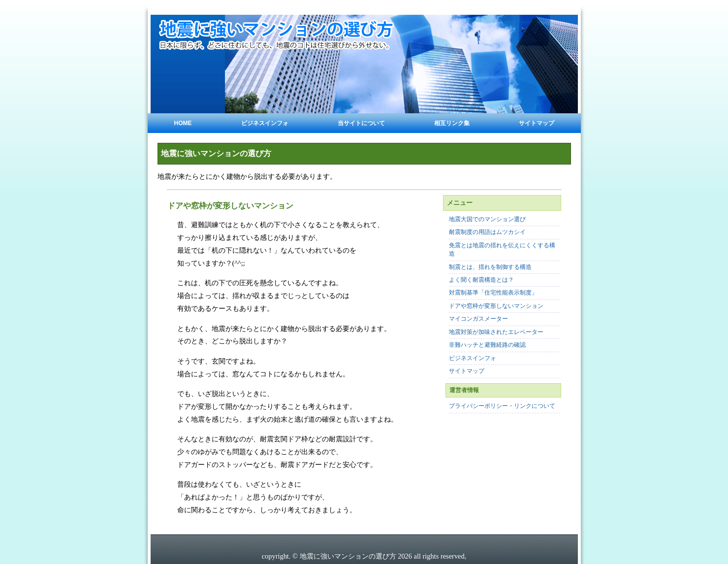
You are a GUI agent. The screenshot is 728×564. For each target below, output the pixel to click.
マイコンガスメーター (478, 319)
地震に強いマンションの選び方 (216, 153)
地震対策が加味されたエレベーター (496, 332)
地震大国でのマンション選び (487, 219)
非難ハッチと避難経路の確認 (487, 345)
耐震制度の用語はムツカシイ (487, 232)
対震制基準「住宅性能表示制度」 (493, 293)
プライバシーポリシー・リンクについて (502, 406)
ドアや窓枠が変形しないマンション (496, 306)
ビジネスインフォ (265, 123)
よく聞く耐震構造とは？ (481, 280)
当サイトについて (361, 123)
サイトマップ (537, 123)
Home (183, 123)
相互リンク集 (452, 123)
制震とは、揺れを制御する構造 (490, 267)
